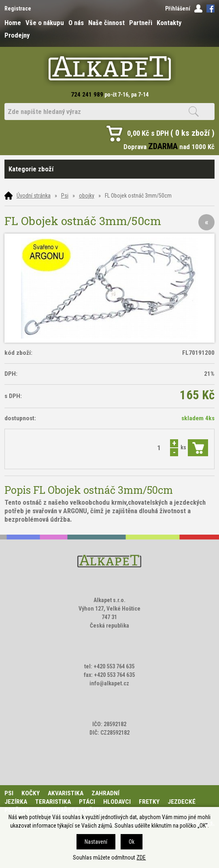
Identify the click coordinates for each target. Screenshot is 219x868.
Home (13, 23)
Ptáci (87, 802)
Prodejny (17, 35)
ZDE (141, 857)
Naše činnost (106, 23)
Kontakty (169, 23)
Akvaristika (66, 793)
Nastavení (96, 842)
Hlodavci (117, 802)
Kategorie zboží (109, 169)
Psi (65, 196)
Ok (132, 842)
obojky (87, 196)
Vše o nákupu (45, 23)
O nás (76, 23)
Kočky (31, 793)
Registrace (18, 8)
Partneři (141, 23)
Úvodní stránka (34, 196)
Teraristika (53, 802)
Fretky (149, 802)
